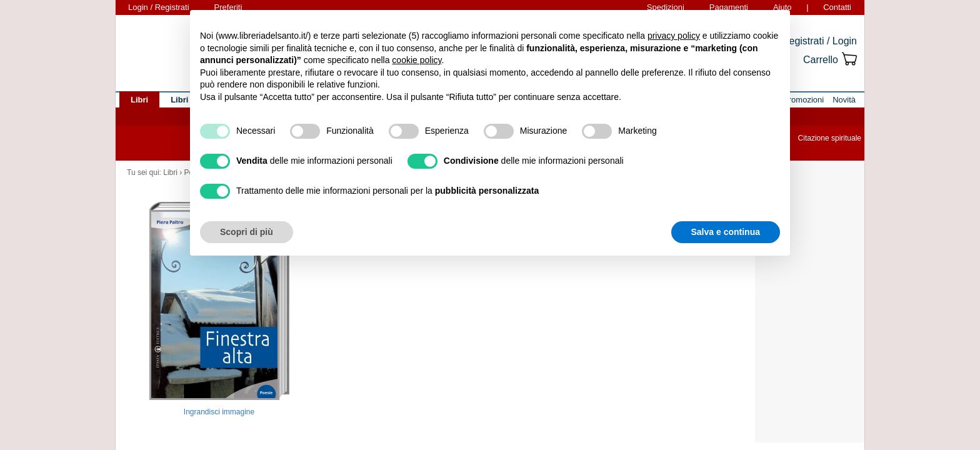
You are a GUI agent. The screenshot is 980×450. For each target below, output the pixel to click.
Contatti (837, 7)
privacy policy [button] (674, 36)
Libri (170, 172)
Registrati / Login (819, 41)
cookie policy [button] (417, 60)
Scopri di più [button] (247, 232)
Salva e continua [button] (726, 232)
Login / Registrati (159, 7)
